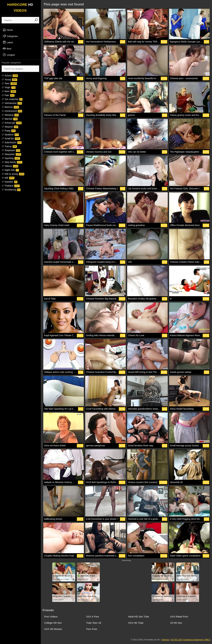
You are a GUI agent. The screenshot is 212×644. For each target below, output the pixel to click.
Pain (8, 95)
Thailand (11, 186)
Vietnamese (12, 103)
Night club (10, 170)
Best (7, 49)
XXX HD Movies (53, 629)
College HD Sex (53, 623)
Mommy (10, 107)
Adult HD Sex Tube (139, 617)
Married (10, 119)
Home (8, 30)
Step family (12, 162)
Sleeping (10, 115)
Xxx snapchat (12, 99)
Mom (9, 91)
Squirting (11, 158)
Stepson (10, 127)
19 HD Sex (176, 623)
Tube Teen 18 (94, 623)
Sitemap (165, 640)
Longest (9, 55)
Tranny (9, 146)
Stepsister (11, 154)
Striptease (11, 150)
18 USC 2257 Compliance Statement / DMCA (191, 640)
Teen (9, 83)
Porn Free (92, 629)
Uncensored (12, 111)
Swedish (10, 182)
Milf (8, 178)
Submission (12, 142)
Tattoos (10, 166)
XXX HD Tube (136, 623)
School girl (12, 123)
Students (10, 135)
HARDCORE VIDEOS (20, 7)
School (10, 76)
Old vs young (13, 174)
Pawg (9, 131)
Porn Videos (51, 617)
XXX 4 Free (93, 617)
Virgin (9, 87)
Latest (8, 42)
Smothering (11, 190)
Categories (10, 36)
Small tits (11, 139)
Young (9, 79)
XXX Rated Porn (179, 617)
